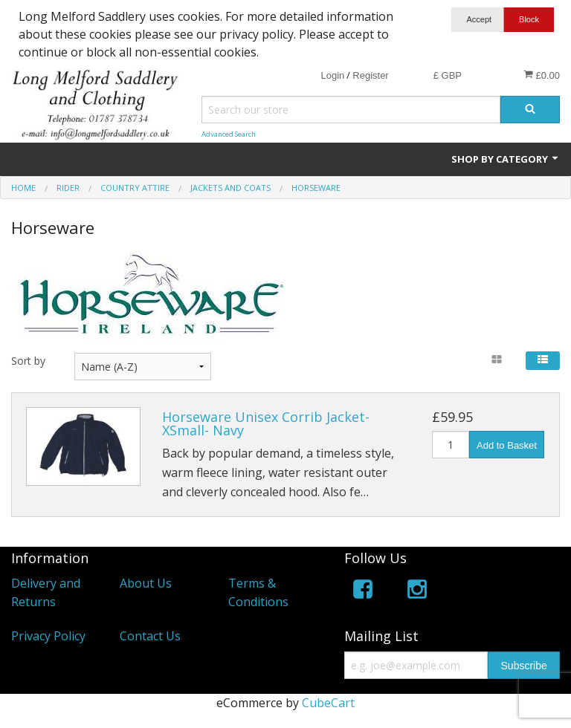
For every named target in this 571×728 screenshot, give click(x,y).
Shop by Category (506, 159)
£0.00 (542, 75)
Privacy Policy (48, 636)
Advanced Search (229, 134)
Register (370, 75)
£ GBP (448, 75)
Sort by (28, 361)
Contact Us (150, 636)
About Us (146, 583)
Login (332, 75)
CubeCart (328, 703)
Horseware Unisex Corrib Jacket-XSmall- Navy (266, 423)
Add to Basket (507, 445)
